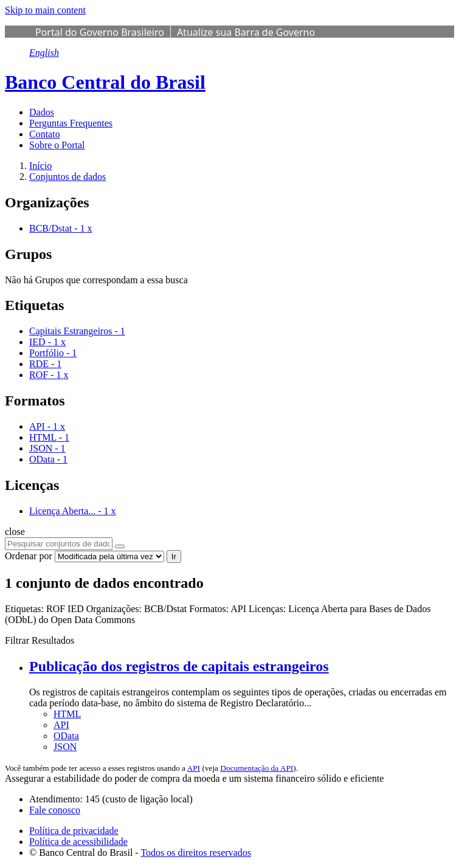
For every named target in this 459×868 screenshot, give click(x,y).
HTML (67, 714)
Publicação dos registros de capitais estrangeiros (179, 666)
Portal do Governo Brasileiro (100, 32)
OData (66, 736)
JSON (65, 747)
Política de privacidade (74, 831)
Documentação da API (257, 768)
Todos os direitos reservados (196, 852)
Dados (42, 112)
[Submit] (120, 546)
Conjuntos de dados (67, 177)
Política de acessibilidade (78, 842)
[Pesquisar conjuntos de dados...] (59, 544)
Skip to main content (45, 10)
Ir (174, 556)
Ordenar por (29, 556)
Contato (45, 134)
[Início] (40, 166)
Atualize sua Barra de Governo (246, 32)
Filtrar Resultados (40, 640)
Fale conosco (55, 810)
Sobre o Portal (57, 145)
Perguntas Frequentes (71, 123)
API (61, 725)
